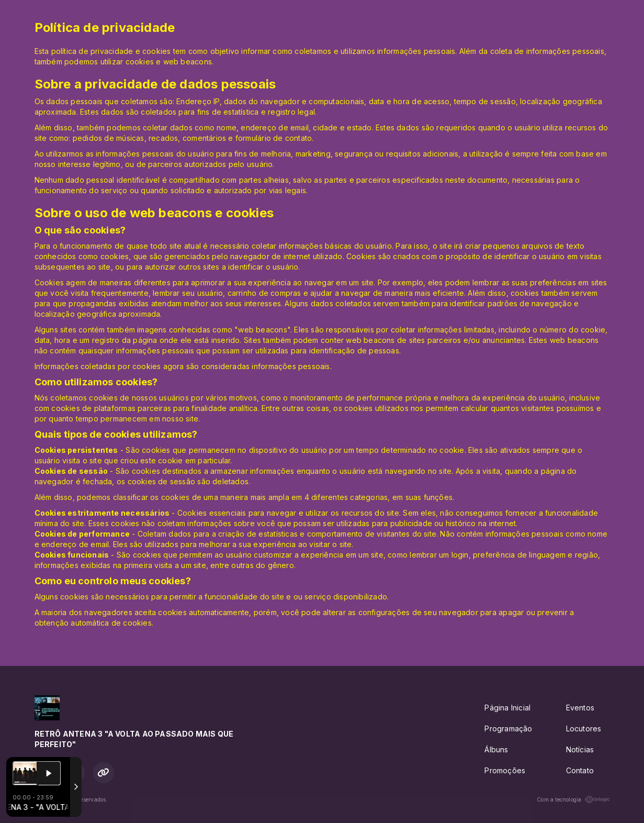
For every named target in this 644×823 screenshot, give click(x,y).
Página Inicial (507, 708)
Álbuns (496, 749)
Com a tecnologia (573, 799)
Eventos (580, 708)
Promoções (505, 770)
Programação (508, 729)
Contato (580, 770)
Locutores (584, 729)
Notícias (580, 749)
